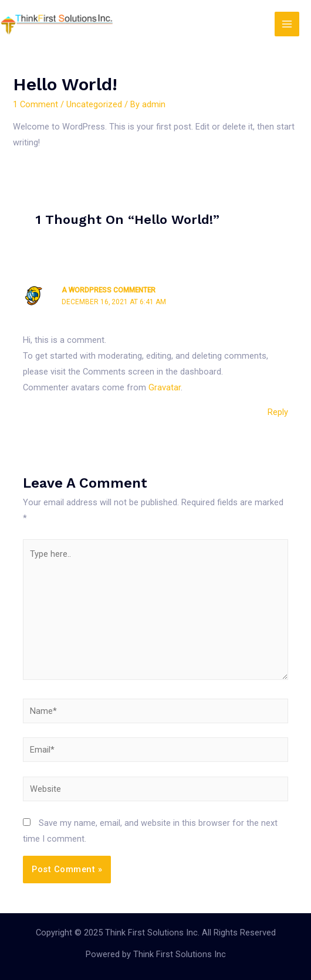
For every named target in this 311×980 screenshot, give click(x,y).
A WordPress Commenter (109, 290)
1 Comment (36, 104)
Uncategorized (94, 104)
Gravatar (165, 387)
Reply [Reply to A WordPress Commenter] (278, 412)
